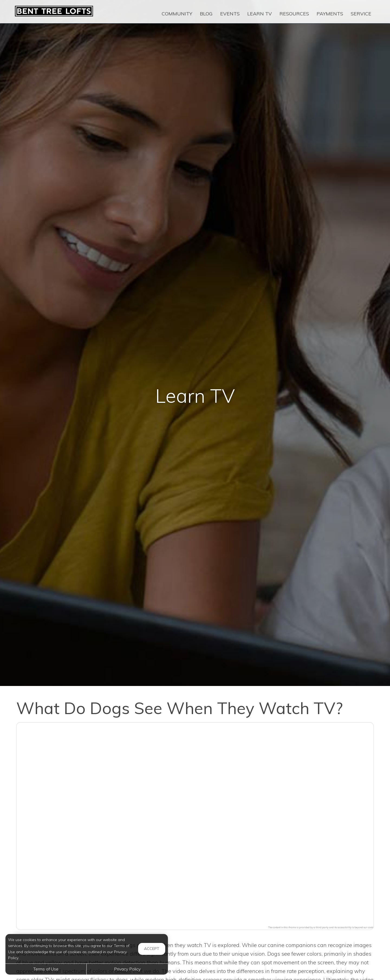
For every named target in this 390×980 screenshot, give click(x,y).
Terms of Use (46, 969)
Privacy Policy (127, 969)
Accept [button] (152, 949)
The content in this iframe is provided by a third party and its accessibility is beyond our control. (322, 927)
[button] (195, 823)
